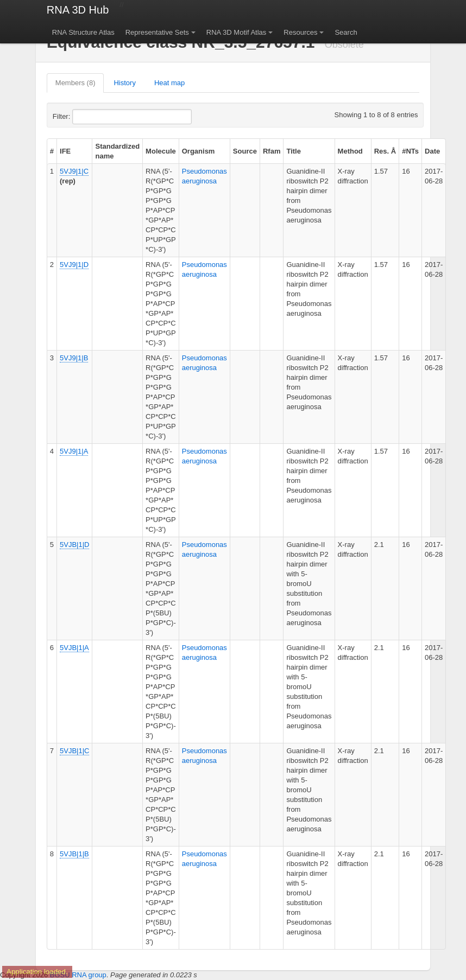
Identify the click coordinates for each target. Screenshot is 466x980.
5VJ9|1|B (74, 358)
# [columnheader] (52, 151)
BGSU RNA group (78, 975)
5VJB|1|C (74, 751)
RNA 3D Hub (78, 10)
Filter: (88, 117)
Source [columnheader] (245, 151)
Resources (300, 32)
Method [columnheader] (350, 151)
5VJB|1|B (74, 854)
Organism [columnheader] (199, 151)
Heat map (169, 83)
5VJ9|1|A (74, 451)
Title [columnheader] (294, 151)
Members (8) (75, 83)
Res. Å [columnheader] (385, 151)
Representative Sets (157, 32)
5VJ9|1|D (74, 265)
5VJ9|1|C (74, 171)
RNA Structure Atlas (83, 32)
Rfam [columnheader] (272, 151)
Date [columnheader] (432, 151)
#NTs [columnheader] (410, 151)
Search (346, 32)
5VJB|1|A (74, 648)
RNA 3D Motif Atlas (237, 32)
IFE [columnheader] (65, 151)
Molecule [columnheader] (161, 151)
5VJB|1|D (74, 545)
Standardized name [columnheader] (117, 151)
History (124, 83)
